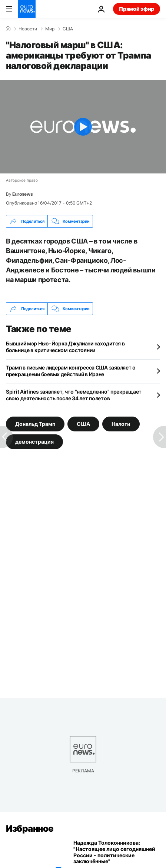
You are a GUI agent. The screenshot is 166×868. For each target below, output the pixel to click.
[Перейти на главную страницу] (27, 9)
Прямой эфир (137, 9)
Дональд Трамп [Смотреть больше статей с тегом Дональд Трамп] (35, 424)
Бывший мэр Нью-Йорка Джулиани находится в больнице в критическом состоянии (65, 347)
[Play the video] (83, 127)
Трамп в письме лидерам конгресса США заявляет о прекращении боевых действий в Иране (71, 371)
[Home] (8, 29)
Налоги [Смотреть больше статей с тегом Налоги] (121, 424)
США (68, 29)
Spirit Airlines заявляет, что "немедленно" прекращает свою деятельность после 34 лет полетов (74, 395)
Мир (50, 29)
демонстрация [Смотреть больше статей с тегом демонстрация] (34, 442)
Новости (28, 29)
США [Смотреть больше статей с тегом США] (83, 424)
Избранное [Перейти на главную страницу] (30, 829)
